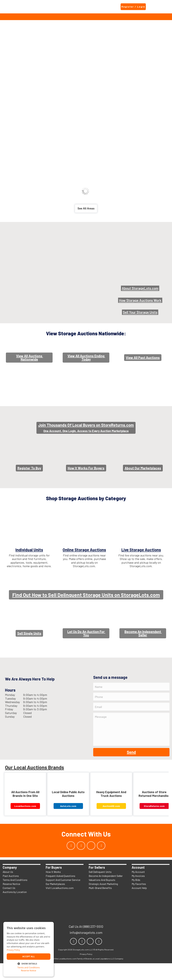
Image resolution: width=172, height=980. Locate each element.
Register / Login (133, 7)
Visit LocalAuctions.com (60, 905)
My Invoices (138, 893)
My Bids (136, 897)
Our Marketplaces (55, 901)
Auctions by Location (15, 909)
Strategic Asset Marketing (103, 901)
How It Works (53, 889)
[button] (29, 963)
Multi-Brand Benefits (100, 905)
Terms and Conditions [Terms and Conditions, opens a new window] (28, 968)
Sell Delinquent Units (100, 889)
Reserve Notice (11, 901)
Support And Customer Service (63, 897)
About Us (8, 889)
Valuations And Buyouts (102, 897)
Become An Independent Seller (106, 893)
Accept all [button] (29, 956)
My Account (138, 889)
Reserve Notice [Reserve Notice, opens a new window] (29, 971)
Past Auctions (11, 893)
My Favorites (139, 901)
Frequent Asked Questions (60, 893)
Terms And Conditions (15, 897)
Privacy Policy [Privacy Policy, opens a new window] (13, 950)
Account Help (139, 905)
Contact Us (9, 905)
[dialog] (29, 949)
